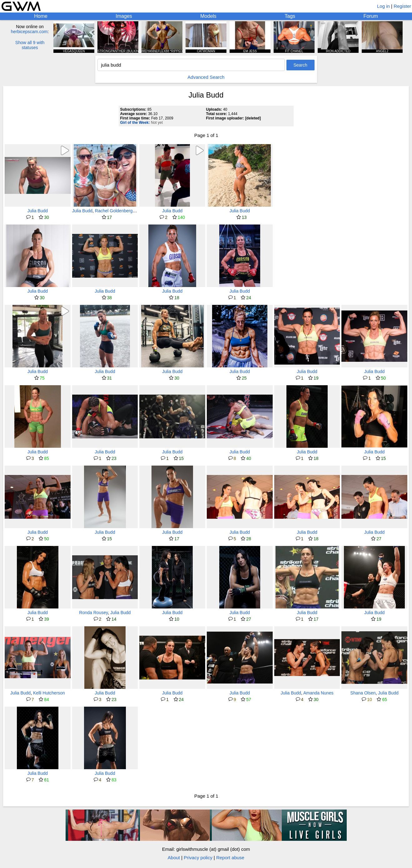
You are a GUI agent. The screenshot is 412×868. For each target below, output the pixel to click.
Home (41, 16)
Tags (290, 16)
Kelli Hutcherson (49, 693)
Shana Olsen (363, 693)
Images (124, 16)
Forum (371, 16)
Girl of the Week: (135, 123)
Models (208, 16)
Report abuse (230, 858)
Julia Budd (38, 211)
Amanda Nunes (318, 693)
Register (402, 6)
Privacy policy (198, 858)
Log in (383, 6)
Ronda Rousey (94, 613)
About (174, 858)
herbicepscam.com (29, 32)
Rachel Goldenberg (114, 211)
